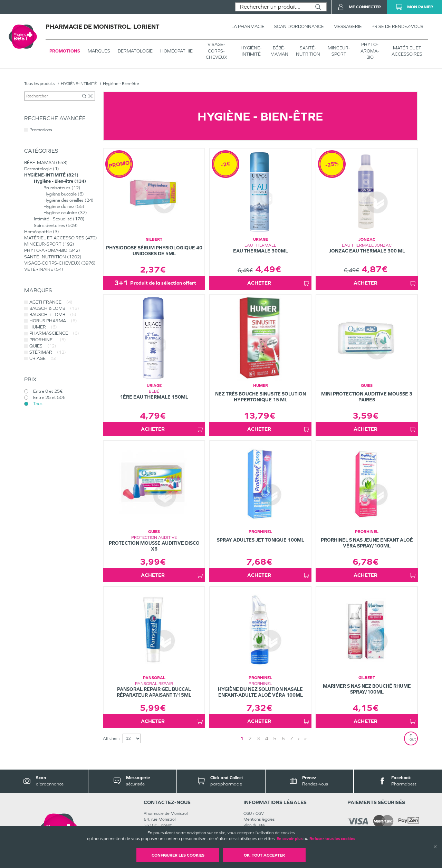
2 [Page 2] (250, 738)
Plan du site (254, 825)
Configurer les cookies (178, 855)
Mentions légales (259, 819)
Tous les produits (39, 84)
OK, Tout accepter (264, 855)
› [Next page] (299, 738)
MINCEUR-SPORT (339, 51)
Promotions (65, 51)
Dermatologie (135, 51)
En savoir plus (290, 839)
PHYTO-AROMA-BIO (370, 51)
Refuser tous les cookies (332, 839)
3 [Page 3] (258, 738)
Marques (99, 51)
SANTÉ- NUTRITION (308, 51)
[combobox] (273, 7)
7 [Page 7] (291, 738)
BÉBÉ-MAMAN (279, 51)
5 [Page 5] (275, 738)
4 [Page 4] (267, 738)
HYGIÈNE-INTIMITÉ (251, 51)
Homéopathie (176, 51)
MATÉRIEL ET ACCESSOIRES (407, 51)
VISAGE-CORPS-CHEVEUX (217, 51)
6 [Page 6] (283, 738)
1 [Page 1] (242, 738)
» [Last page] (305, 738)
